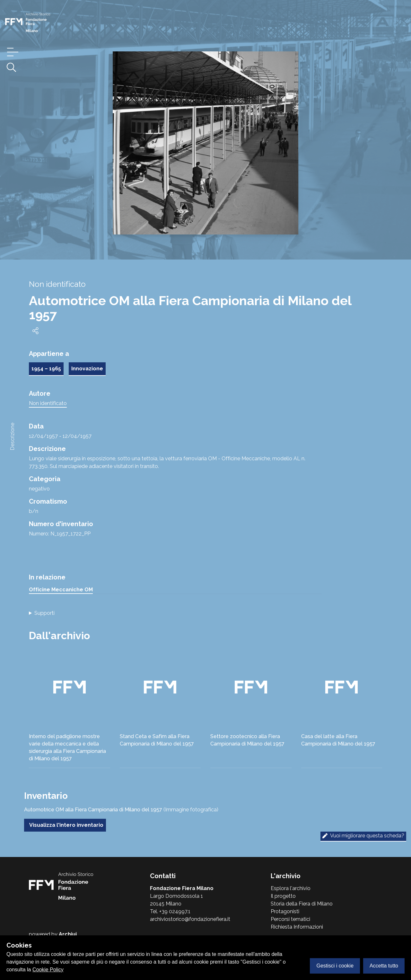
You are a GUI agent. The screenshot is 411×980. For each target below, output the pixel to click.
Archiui (68, 934)
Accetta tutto (384, 966)
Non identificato (48, 403)
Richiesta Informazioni (297, 927)
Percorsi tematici (290, 919)
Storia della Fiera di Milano (302, 904)
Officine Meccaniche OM (61, 590)
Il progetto (283, 896)
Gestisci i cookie (335, 966)
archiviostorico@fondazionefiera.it (190, 919)
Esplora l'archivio (291, 888)
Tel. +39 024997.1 (170, 911)
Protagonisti (285, 911)
